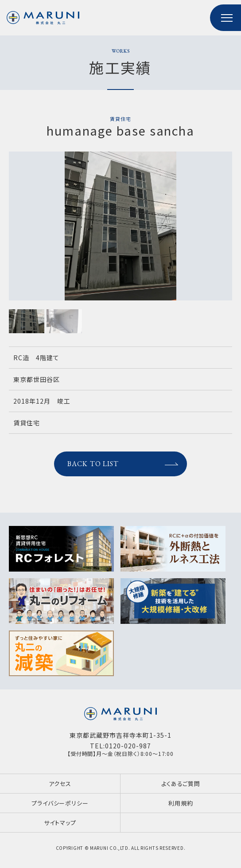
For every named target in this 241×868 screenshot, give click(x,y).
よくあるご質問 (181, 784)
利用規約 (181, 803)
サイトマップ (60, 823)
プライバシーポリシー (60, 803)
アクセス (60, 784)
